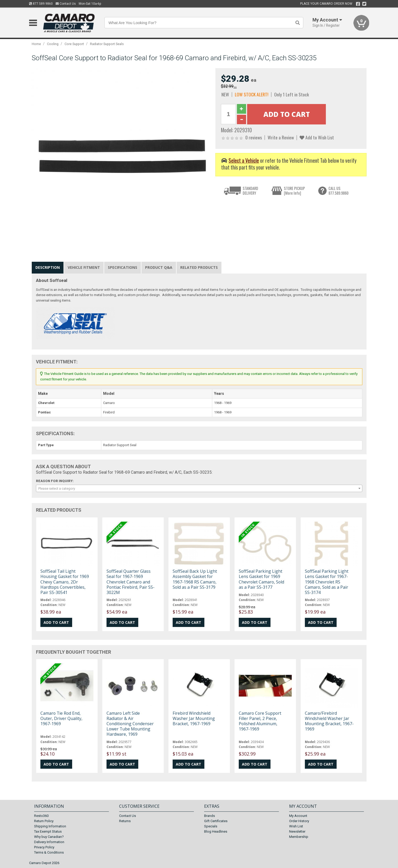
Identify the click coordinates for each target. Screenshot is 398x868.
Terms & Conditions (49, 852)
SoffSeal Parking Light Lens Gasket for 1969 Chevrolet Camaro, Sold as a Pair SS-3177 (261, 579)
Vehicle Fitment (84, 267)
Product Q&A (159, 267)
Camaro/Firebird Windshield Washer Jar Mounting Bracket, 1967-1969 (329, 721)
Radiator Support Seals (107, 44)
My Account (298, 816)
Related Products (199, 267)
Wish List (296, 826)
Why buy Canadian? (49, 837)
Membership (299, 837)
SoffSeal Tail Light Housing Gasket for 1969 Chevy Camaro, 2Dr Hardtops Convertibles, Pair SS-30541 (65, 582)
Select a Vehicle (244, 160)
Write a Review (281, 137)
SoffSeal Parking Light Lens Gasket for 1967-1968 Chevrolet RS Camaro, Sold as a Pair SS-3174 (327, 582)
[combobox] (199, 488)
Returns (125, 821)
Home (36, 44)
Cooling (53, 44)
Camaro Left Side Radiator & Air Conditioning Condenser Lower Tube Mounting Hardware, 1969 (130, 724)
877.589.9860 (41, 4)
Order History (299, 821)
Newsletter (297, 831)
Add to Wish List (317, 137)
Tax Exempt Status (48, 831)
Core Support (74, 44)
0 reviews (254, 137)
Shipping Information (50, 826)
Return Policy (44, 821)
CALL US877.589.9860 (338, 191)
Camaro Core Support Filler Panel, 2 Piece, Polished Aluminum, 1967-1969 (260, 721)
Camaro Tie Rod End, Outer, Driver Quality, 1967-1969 (61, 718)
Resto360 (41, 816)
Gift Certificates (216, 821)
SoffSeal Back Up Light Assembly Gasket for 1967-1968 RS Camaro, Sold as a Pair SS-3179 (195, 579)
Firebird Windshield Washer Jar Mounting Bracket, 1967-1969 (194, 718)
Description (48, 267)
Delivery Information (49, 842)
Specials (211, 826)
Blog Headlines (216, 831)
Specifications (123, 267)
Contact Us (66, 4)
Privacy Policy (44, 847)
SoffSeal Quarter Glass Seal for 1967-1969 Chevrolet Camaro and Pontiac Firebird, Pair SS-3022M (131, 582)
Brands (209, 816)
